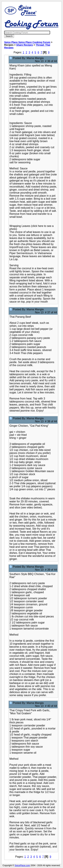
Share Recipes (25, 45)
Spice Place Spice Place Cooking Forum (27, 42)
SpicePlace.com (22, 865)
